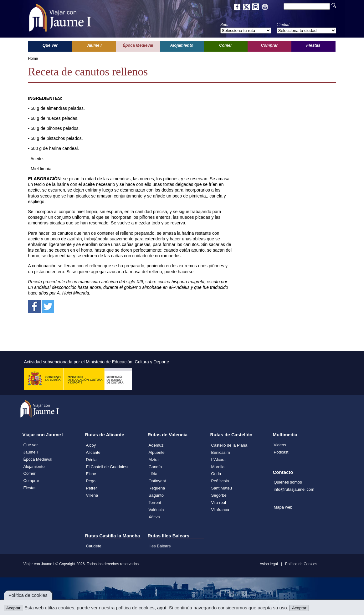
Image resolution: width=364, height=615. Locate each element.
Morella (218, 467)
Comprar (31, 481)
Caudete (94, 546)
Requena (157, 488)
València (156, 510)
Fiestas (30, 488)
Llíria (153, 474)
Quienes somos (288, 482)
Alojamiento (34, 466)
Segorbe (219, 495)
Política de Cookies (301, 564)
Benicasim (221, 452)
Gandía (155, 467)
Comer (30, 473)
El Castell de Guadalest (107, 467)
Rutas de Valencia (168, 435)
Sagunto (156, 495)
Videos (280, 445)
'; (246, 31)
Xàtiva (154, 517)
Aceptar (13, 608)
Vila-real (219, 502)
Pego (91, 481)
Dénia (91, 460)
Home (33, 59)
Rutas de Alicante (105, 435)
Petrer (92, 488)
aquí (162, 608)
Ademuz (156, 445)
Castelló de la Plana (229, 445)
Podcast (281, 452)
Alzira (154, 460)
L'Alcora (219, 460)
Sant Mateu (222, 488)
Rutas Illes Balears (169, 536)
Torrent (155, 502)
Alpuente (157, 452)
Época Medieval (38, 459)
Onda (216, 474)
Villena (92, 495)
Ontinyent (157, 481)
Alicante (93, 452)
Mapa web (283, 507)
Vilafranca (220, 510)
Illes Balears (160, 546)
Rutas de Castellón (231, 435)
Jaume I (31, 452)
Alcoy (91, 445)
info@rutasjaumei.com (294, 489)
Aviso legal (269, 564)
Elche (91, 474)
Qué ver (31, 445)
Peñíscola (220, 481)
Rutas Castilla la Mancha (113, 536)
